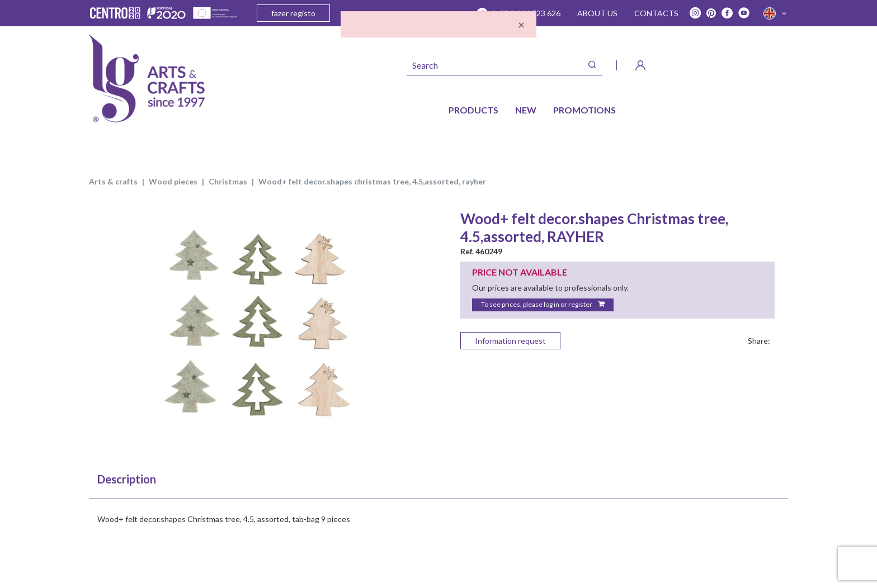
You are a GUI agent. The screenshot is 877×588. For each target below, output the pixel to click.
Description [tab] (127, 479)
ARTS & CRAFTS (113, 181)
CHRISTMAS (228, 181)
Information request (510, 341)
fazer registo (293, 13)
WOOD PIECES (173, 181)
